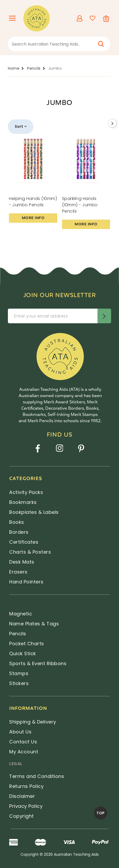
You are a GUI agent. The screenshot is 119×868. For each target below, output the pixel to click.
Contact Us (23, 742)
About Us (20, 732)
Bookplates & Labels (34, 512)
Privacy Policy (26, 806)
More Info (33, 218)
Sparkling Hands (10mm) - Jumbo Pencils (80, 205)
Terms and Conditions (37, 776)
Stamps (19, 673)
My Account (24, 752)
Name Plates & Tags (34, 624)
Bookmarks (23, 502)
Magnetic (21, 614)
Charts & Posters (30, 552)
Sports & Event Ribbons (38, 663)
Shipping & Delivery (33, 722)
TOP (101, 813)
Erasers (18, 572)
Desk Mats (22, 562)
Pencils (18, 634)
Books (17, 522)
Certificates (24, 542)
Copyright (22, 816)
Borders (19, 532)
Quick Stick (23, 653)
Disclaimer (22, 796)
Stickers (19, 683)
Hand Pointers (26, 582)
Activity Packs (26, 492)
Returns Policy (26, 786)
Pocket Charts (27, 644)
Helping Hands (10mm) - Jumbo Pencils (33, 202)
